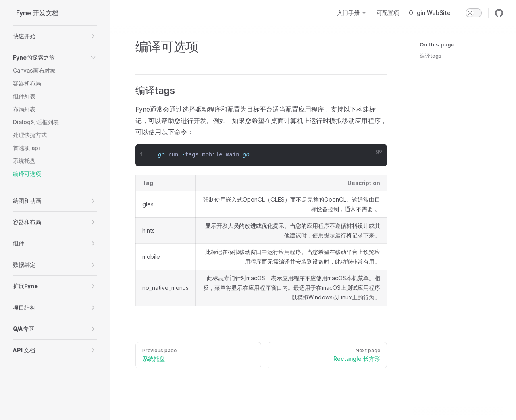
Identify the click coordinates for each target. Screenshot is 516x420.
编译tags (431, 56)
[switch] (474, 13)
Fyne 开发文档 (37, 13)
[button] (55, 36)
